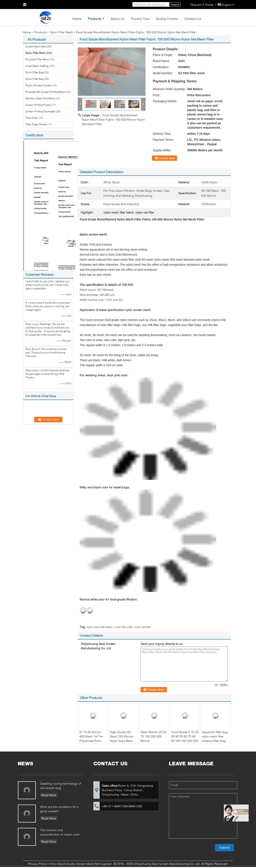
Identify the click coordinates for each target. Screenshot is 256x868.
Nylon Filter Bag (35, 79)
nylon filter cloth (124, 627)
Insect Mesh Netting (37, 66)
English (228, 5)
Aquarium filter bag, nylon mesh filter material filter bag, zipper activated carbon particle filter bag (215, 743)
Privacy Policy (37, 864)
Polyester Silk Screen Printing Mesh (45, 92)
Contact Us (193, 19)
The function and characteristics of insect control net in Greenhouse (61, 833)
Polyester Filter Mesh (37, 59)
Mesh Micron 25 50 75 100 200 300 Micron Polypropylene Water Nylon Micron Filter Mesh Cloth (154, 743)
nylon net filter (143, 627)
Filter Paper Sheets (36, 124)
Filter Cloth (32, 118)
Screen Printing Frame (38, 105)
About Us (118, 19)
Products (94, 19)
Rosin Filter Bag (34, 72)
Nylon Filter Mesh (61, 32)
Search (175, 5)
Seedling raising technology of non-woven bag (61, 786)
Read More (49, 795)
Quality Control (167, 19)
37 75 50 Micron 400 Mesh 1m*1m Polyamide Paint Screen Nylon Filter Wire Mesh (92, 741)
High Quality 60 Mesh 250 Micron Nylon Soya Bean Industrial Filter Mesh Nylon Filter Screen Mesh (122, 743)
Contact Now (167, 158)
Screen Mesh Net (35, 46)
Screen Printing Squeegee (40, 111)
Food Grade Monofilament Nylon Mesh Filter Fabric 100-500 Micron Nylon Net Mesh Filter (113, 120)
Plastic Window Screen (39, 85)
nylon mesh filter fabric (100, 627)
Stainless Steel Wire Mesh (40, 98)
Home (77, 19)
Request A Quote (202, 5)
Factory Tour (140, 19)
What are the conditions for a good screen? (59, 809)
